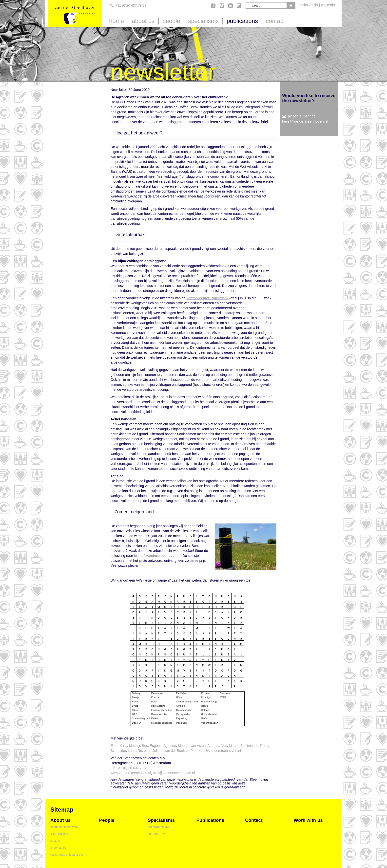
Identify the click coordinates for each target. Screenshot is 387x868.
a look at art (58, 848)
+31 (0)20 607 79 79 (131, 5)
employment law (158, 827)
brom (138, 556)
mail (156, 773)
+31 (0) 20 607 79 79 (132, 768)
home (116, 21)
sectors (55, 841)
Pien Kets (198, 751)
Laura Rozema (139, 751)
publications (242, 21)
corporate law (156, 834)
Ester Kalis (119, 746)
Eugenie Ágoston (163, 746)
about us (143, 21)
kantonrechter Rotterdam (207, 298)
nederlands (308, 5)
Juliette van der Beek (169, 751)
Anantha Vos (217, 746)
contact (275, 21)
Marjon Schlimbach (243, 746)
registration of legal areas (67, 855)
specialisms (203, 21)
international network (64, 827)
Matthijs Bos (138, 746)
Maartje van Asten (192, 746)
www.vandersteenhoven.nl (131, 773)
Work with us (308, 820)
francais (328, 5)
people (171, 21)
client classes (59, 834)
